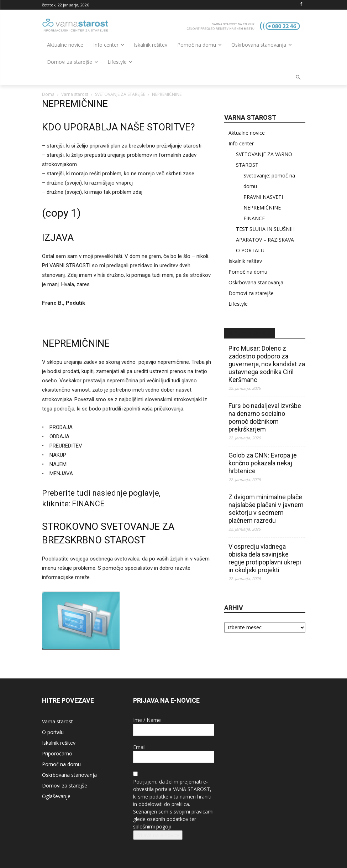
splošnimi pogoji (152, 826)
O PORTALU (250, 250)
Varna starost (75, 94)
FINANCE (88, 504)
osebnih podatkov (168, 819)
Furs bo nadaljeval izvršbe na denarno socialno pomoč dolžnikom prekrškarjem (265, 417)
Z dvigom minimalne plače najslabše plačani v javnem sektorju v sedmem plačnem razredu (266, 509)
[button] (298, 78)
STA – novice (250, 333)
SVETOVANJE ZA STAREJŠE (120, 94)
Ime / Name (147, 720)
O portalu (53, 732)
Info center (241, 143)
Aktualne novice (247, 133)
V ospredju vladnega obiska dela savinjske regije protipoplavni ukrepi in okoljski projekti (265, 558)
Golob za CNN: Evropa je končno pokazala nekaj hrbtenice (263, 463)
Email (139, 747)
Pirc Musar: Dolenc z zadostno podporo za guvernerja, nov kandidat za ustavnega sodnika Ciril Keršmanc (267, 364)
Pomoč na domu (248, 272)
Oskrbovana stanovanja (256, 282)
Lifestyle (238, 304)
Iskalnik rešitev (245, 261)
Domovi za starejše (251, 293)
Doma (48, 94)
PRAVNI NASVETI (263, 197)
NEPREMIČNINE (262, 208)
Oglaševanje (56, 796)
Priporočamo (57, 753)
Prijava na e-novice (158, 835)
